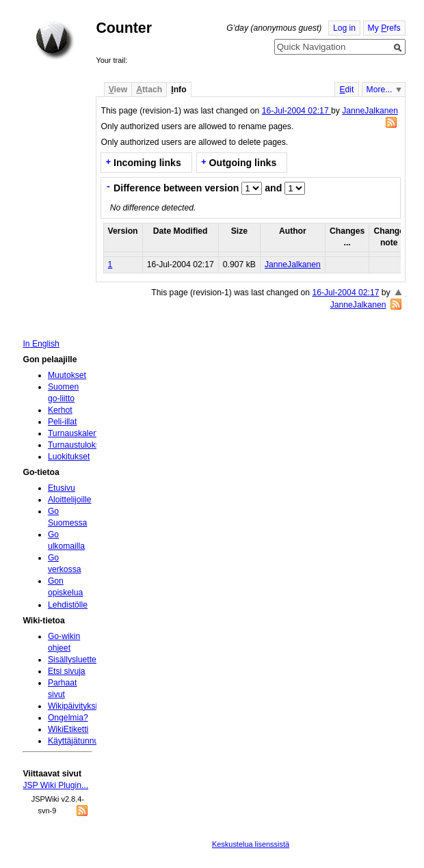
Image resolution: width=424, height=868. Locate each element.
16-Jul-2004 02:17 (296, 111)
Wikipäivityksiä (75, 706)
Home (55, 40)
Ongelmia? (68, 718)
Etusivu (62, 488)
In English (41, 344)
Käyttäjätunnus (75, 741)
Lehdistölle (68, 605)
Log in (344, 28)
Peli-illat (63, 422)
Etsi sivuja (67, 671)
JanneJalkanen (370, 111)
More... (380, 90)
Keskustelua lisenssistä (251, 844)
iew (118, 90)
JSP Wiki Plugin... (55, 785)
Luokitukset (69, 457)
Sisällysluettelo (75, 660)
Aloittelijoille (70, 500)
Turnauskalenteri (79, 433)
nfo (178, 90)
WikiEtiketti (68, 729)
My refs (384, 28)
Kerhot (60, 410)
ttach (149, 90)
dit (346, 90)
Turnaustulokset (77, 445)
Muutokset (67, 375)
